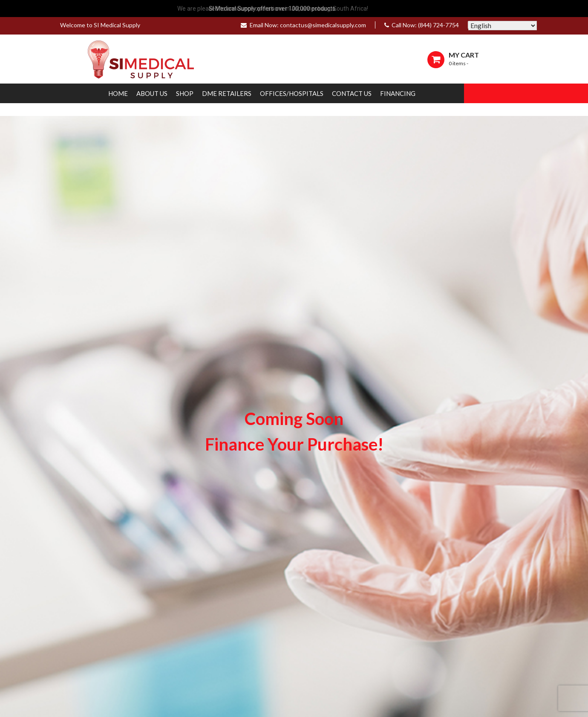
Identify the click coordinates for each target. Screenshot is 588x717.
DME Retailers (227, 93)
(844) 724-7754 (438, 25)
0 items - (458, 63)
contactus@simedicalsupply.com (323, 25)
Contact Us (352, 93)
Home (118, 93)
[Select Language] (503, 26)
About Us (152, 93)
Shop (185, 93)
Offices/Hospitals (292, 93)
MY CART (464, 55)
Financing (398, 93)
